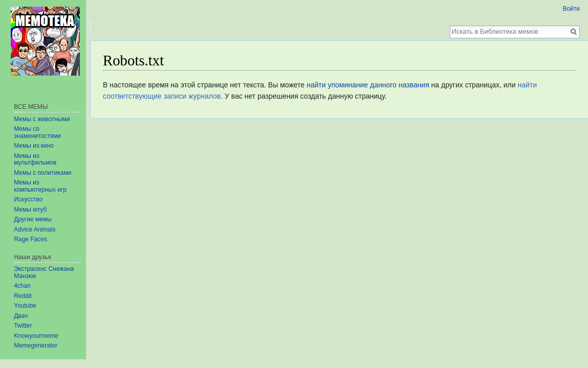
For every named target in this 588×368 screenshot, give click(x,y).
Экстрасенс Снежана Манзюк (44, 272)
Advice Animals (35, 229)
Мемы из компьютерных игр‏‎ (40, 186)
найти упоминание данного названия (368, 85)
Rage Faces (30, 239)
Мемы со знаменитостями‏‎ (37, 132)
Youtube (25, 306)
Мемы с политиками (42, 173)
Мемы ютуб (30, 210)
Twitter (23, 326)
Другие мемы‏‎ (33, 219)
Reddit (23, 296)
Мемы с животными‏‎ (42, 119)
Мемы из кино (34, 146)
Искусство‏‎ (28, 199)
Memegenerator (36, 346)
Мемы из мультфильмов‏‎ (35, 159)
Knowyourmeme (36, 336)
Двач (21, 316)
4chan (22, 286)
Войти (571, 9)
